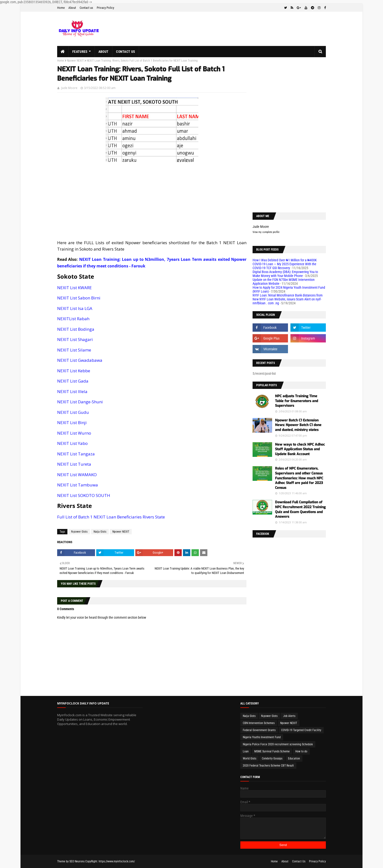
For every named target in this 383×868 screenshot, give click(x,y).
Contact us (86, 8)
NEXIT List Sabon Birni (79, 298)
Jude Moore (69, 88)
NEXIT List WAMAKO (77, 475)
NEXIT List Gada (73, 381)
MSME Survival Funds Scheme (272, 751)
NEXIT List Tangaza (76, 454)
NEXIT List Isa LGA (75, 308)
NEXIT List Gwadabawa (80, 360)
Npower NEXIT (75, 61)
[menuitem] (63, 52)
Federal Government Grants (259, 730)
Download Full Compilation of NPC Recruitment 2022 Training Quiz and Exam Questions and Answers (300, 509)
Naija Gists (100, 532)
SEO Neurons (77, 861)
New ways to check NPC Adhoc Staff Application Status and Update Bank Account (300, 449)
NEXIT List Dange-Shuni (80, 402)
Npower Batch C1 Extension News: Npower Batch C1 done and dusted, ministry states (298, 425)
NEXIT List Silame (74, 350)
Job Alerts (289, 716)
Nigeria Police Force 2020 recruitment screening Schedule (278, 744)
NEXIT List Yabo (72, 443)
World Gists (250, 758)
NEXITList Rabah (73, 319)
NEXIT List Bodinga (76, 329)
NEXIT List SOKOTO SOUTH (84, 495)
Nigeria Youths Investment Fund (262, 737)
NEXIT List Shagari (75, 339)
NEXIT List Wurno (74, 433)
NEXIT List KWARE (74, 288)
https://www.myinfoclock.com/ (117, 861)
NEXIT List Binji (72, 423)
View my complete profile (266, 232)
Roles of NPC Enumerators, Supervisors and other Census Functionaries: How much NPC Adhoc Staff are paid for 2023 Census (299, 478)
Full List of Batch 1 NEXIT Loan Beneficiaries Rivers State (111, 517)
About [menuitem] (104, 52)
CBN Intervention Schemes (259, 723)
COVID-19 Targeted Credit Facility (301, 730)
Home (61, 8)
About (72, 8)
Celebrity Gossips (272, 758)
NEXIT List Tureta (74, 464)
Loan (246, 751)
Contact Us (299, 861)
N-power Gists (79, 532)
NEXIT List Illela (72, 391)
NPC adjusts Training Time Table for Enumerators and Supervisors (297, 401)
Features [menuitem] (80, 52)
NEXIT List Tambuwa (78, 485)
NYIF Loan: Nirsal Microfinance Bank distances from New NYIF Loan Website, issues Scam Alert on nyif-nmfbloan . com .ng (288, 299)
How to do (301, 751)
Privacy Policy (105, 8)
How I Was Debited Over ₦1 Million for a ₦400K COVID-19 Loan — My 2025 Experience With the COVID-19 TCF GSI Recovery (285, 264)
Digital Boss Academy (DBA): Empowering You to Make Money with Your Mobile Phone (285, 274)
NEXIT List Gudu (73, 412)
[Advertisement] (152, 201)
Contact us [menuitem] (126, 52)
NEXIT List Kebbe (74, 371)
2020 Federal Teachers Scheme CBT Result (268, 766)
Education (294, 758)
